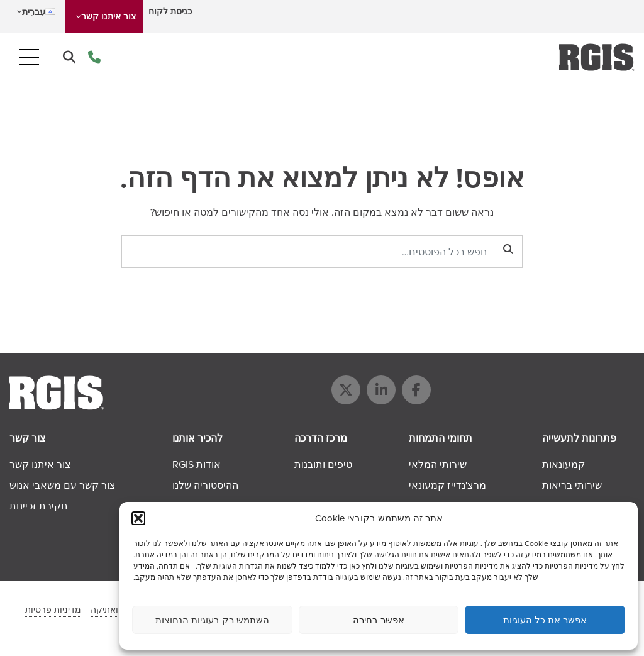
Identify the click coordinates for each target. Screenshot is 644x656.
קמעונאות (563, 464)
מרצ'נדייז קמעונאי (447, 485)
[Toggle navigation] (29, 57)
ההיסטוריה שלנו (205, 485)
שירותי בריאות (572, 485)
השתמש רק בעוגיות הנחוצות (212, 620)
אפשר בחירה (379, 620)
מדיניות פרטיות (53, 610)
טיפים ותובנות (323, 464)
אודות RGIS (197, 464)
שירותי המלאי (438, 464)
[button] (138, 518)
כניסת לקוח (170, 12)
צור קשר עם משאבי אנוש (63, 485)
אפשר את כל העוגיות (545, 620)
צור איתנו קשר (108, 17)
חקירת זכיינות (38, 506)
